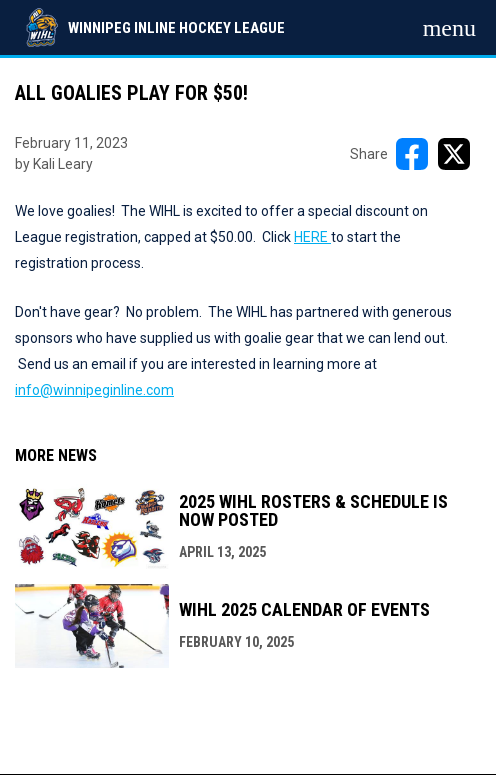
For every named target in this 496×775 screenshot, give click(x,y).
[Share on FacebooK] (412, 154)
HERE (312, 237)
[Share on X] (454, 154)
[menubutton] (449, 28)
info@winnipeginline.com (94, 390)
